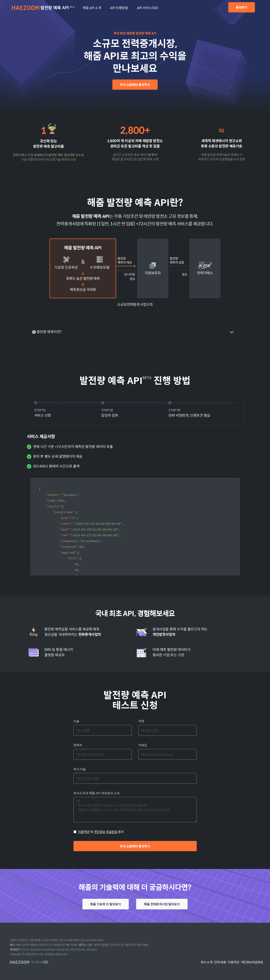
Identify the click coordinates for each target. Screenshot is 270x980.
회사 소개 (207, 962)
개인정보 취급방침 (106, 832)
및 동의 (99, 832)
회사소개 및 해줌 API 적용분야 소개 (96, 793)
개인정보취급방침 (252, 962)
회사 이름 (80, 769)
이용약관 (84, 832)
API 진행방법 (119, 8)
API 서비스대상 (148, 8)
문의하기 (242, 7)
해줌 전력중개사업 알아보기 (162, 904)
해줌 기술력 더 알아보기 (106, 904)
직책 (141, 721)
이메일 (143, 745)
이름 (76, 721)
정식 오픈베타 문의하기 (135, 85)
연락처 (78, 745)
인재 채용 (220, 962)
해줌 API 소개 (92, 8)
